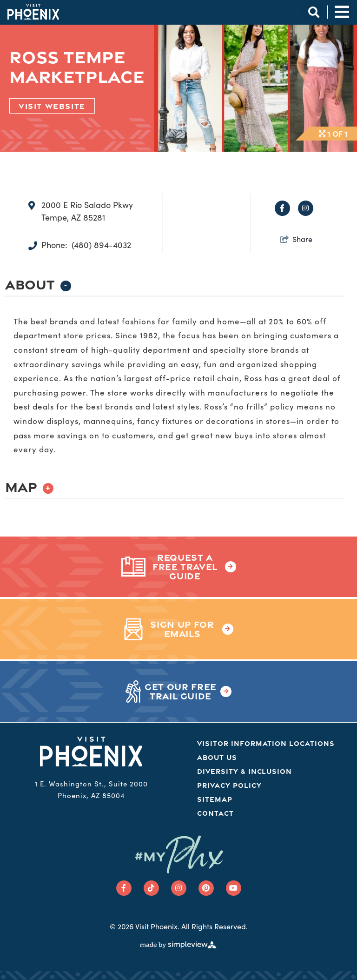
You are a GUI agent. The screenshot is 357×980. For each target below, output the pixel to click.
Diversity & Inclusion (245, 771)
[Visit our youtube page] (234, 888)
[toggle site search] (314, 12)
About (38, 284)
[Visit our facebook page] (124, 888)
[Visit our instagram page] (179, 888)
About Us (217, 757)
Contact (215, 813)
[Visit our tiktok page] (151, 888)
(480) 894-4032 (101, 245)
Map (29, 487)
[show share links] (296, 239)
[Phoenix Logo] (33, 12)
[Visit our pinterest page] (206, 888)
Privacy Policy (229, 785)
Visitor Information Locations (266, 743)
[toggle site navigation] (342, 12)
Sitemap (215, 799)
